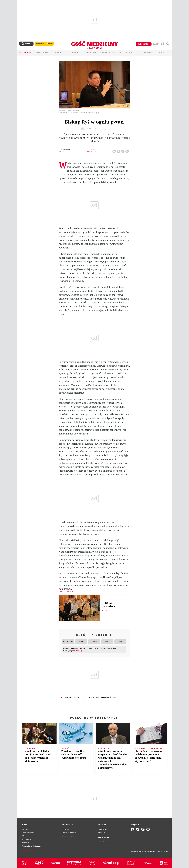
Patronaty (131, 53)
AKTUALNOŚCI (42, 53)
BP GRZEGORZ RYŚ (70, 697)
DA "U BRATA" (82, 697)
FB (119, 151)
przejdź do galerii (94, 129)
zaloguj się (158, 44)
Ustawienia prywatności (70, 836)
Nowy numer (25, 53)
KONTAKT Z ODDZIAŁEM (111, 53)
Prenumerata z (44, 44)
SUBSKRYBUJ (144, 44)
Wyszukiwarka (167, 44)
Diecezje (147, 53)
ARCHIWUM (91, 53)
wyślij (128, 151)
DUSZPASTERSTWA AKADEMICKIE (98, 697)
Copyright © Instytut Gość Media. (141, 852)
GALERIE (75, 53)
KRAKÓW (113, 697)
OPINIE (58, 53)
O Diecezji (163, 53)
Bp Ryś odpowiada (109, 605)
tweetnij (123, 151)
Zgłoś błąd (27, 852)
